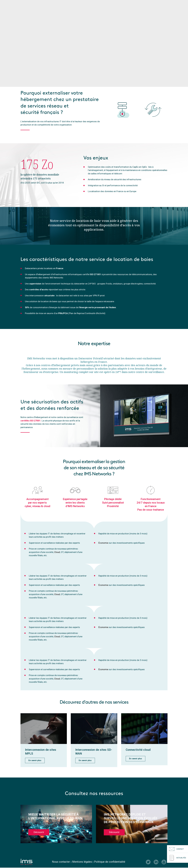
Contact (176, 849)
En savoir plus (35, 760)
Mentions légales (82, 862)
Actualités (177, 858)
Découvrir (39, 832)
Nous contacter (61, 862)
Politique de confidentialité (110, 862)
